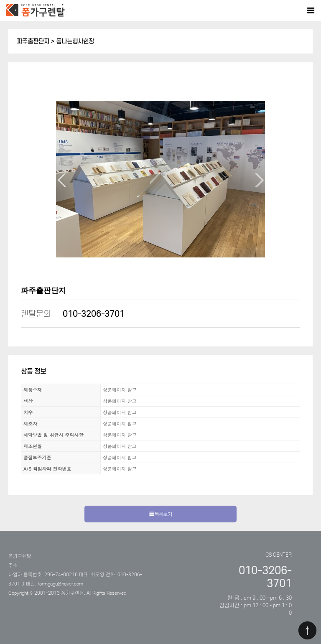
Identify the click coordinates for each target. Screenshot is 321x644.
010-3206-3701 (94, 314)
